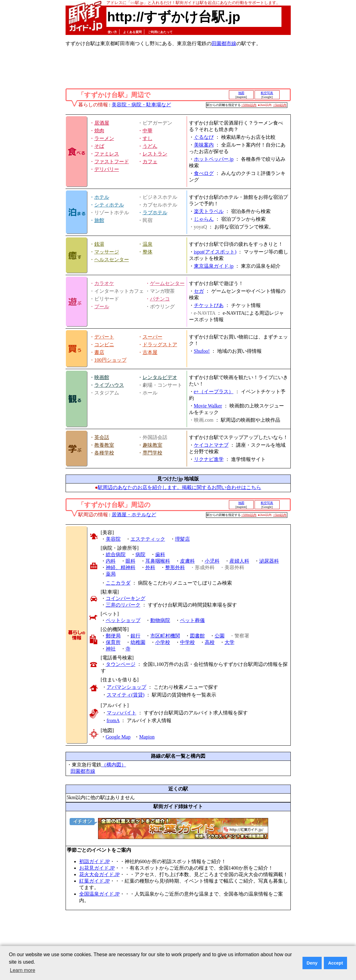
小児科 (212, 561)
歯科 (160, 554)
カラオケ (104, 283)
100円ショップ (110, 360)
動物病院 (160, 620)
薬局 (111, 574)
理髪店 (182, 539)
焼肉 (99, 131)
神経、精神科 (121, 567)
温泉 (148, 244)
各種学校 (104, 453)
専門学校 (152, 453)
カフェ (150, 162)
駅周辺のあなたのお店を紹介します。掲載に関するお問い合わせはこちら (179, 487)
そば (99, 146)
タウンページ (121, 664)
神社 (111, 649)
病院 (140, 554)
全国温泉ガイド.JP (99, 894)
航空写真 (267, 93)
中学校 (187, 642)
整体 (148, 252)
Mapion (147, 737)
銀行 (135, 636)
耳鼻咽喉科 (158, 561)
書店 (99, 352)
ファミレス (107, 154)
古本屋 (150, 352)
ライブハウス (109, 385)
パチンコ (160, 299)
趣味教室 (152, 445)
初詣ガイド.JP (94, 861)
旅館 (99, 220)
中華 (148, 131)
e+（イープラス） (214, 392)
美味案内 (204, 145)
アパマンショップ (127, 687)
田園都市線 (224, 43)
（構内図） (114, 765)
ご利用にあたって (160, 32)
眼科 (131, 561)
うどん (150, 146)
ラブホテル (155, 213)
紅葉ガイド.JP (94, 881)
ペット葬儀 (192, 620)
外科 (150, 567)
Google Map (118, 737)
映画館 (102, 377)
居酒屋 (102, 123)
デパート (104, 337)
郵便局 (113, 636)
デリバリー (107, 169)
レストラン (155, 154)
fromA (113, 720)
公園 (220, 636)
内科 (111, 561)
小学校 (163, 642)
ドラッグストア (160, 345)
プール (102, 307)
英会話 (102, 437)
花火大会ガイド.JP (99, 874)
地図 (241, 93)
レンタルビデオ (160, 377)
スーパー (152, 337)
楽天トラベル (209, 211)
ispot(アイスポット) (215, 252)
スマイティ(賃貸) (126, 695)
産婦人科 (239, 561)
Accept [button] (336, 963)
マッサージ (107, 252)
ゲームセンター (167, 283)
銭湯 (99, 244)
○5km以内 (280, 105)
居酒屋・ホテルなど (134, 515)
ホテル (102, 197)
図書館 (197, 636)
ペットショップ (123, 620)
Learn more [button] (23, 970)
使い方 (112, 32)
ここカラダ (118, 583)
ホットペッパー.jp (214, 159)
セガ (199, 291)
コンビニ (104, 345)
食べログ (204, 173)
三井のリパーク (123, 605)
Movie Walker (208, 406)
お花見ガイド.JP (97, 868)
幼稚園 (138, 642)
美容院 (113, 539)
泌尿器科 (269, 561)
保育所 (113, 642)
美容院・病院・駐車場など (141, 105)
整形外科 (175, 567)
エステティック (148, 539)
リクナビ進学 (209, 459)
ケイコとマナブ (211, 445)
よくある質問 (132, 32)
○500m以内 (249, 105)
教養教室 (104, 445)
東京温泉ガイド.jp (214, 266)
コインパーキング (126, 598)
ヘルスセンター (112, 260)
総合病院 (116, 554)
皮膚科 (187, 561)
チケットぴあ (209, 305)
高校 (210, 642)
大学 (229, 642)
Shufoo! (202, 351)
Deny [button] (312, 963)
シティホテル (109, 205)
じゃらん (204, 219)
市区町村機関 (165, 636)
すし (148, 138)
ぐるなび (204, 137)
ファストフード (112, 162)
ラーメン (104, 138)
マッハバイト (122, 713)
